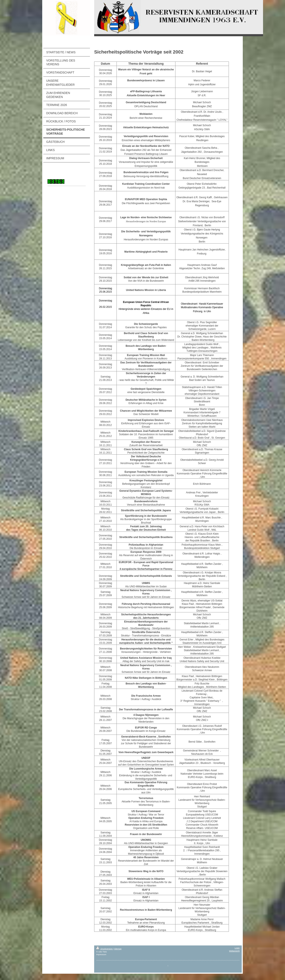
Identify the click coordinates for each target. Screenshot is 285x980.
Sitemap (118, 949)
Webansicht (234, 951)
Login (237, 948)
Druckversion (105, 949)
